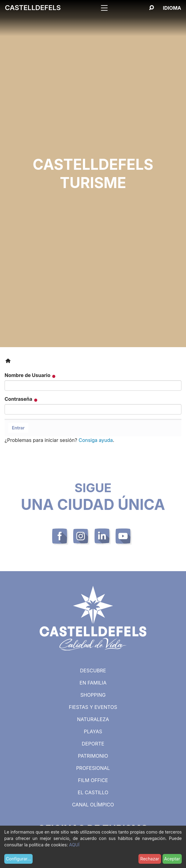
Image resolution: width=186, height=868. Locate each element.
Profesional (93, 768)
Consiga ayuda (96, 440)
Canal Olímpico (93, 805)
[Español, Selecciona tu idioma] (172, 8)
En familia (93, 683)
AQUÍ (74, 845)
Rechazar (150, 859)
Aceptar (172, 859)
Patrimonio (93, 756)
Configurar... (19, 859)
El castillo (93, 792)
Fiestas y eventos (93, 707)
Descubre (93, 671)
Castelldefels (33, 7)
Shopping (93, 695)
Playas (93, 731)
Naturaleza (93, 719)
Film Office (93, 780)
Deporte (93, 744)
